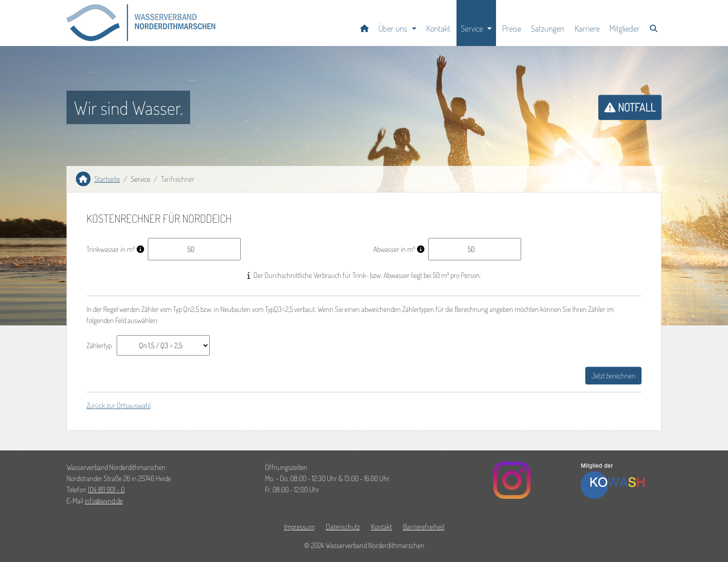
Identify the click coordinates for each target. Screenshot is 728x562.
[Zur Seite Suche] (654, 23)
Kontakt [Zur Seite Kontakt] (438, 28)
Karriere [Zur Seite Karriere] (587, 28)
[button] (141, 23)
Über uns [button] (393, 28)
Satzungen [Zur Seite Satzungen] (548, 28)
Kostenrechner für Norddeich (159, 219)
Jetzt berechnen (613, 376)
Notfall (630, 107)
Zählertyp (99, 345)
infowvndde (104, 501)
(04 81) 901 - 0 (106, 489)
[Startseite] (364, 23)
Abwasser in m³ (394, 249)
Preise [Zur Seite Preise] (512, 28)
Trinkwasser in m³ (111, 249)
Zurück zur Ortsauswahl (119, 405)
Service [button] (472, 28)
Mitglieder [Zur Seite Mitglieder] (625, 28)
